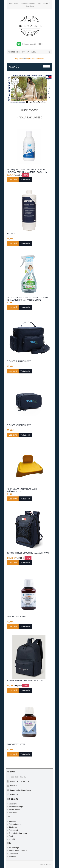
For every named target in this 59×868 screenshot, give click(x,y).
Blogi (11, 836)
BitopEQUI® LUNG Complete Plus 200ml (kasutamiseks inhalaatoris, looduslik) (27, 171)
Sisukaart (13, 857)
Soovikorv (30, 6)
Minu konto (14, 3)
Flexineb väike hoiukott (19, 425)
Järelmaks (13, 827)
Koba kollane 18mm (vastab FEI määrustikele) (22, 490)
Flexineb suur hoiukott (19, 361)
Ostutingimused (15, 824)
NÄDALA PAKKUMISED (29, 117)
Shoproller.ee (46, 864)
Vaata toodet (25, 179)
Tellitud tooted (43, 3)
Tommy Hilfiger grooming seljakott (25, 680)
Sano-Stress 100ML (16, 744)
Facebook (14, 795)
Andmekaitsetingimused (18, 833)
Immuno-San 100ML (16, 617)
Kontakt (12, 839)
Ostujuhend (13, 830)
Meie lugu (13, 821)
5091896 (14, 786)
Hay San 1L (12, 234)
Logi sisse (19, 59)
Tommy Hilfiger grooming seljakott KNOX (28, 553)
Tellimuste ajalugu (28, 3)
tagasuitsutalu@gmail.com (21, 790)
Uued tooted (30, 110)
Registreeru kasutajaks (35, 59)
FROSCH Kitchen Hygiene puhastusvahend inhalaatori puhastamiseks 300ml (28, 299)
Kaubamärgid (14, 848)
